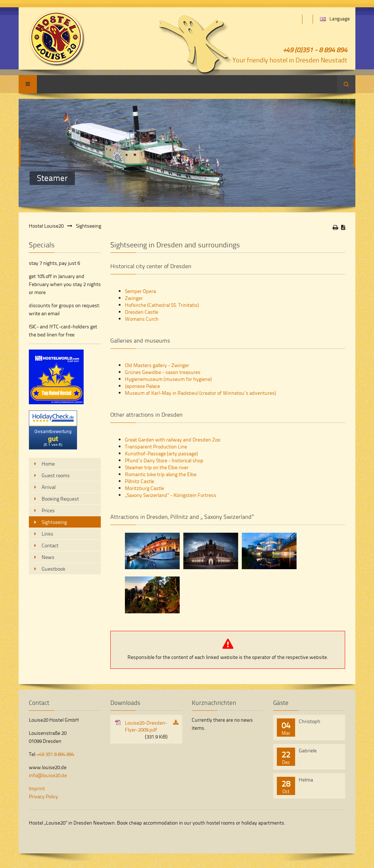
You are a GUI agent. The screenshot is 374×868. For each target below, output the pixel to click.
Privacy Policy (43, 796)
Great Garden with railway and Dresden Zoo (173, 439)
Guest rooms (56, 475)
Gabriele (308, 750)
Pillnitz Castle (140, 481)
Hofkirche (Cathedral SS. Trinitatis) (162, 305)
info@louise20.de (48, 775)
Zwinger (134, 298)
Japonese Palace (142, 386)
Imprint (37, 788)
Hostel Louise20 (46, 226)
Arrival (49, 487)
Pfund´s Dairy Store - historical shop (164, 460)
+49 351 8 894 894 (56, 754)
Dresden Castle (142, 312)
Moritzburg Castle (144, 488)
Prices (48, 510)
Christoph (310, 721)
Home (48, 464)
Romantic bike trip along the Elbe (161, 474)
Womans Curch (142, 319)
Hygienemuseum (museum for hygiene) (168, 379)
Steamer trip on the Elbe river (157, 467)
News (48, 557)
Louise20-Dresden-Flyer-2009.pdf (146, 730)
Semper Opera (140, 291)
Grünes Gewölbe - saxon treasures (163, 372)
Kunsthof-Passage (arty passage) (161, 453)
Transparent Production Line (156, 446)
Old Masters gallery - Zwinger (157, 365)
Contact (50, 545)
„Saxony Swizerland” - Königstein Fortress (171, 495)
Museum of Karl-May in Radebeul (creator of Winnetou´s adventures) (201, 393)
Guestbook (54, 569)
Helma (306, 780)
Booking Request (60, 499)
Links (47, 534)
